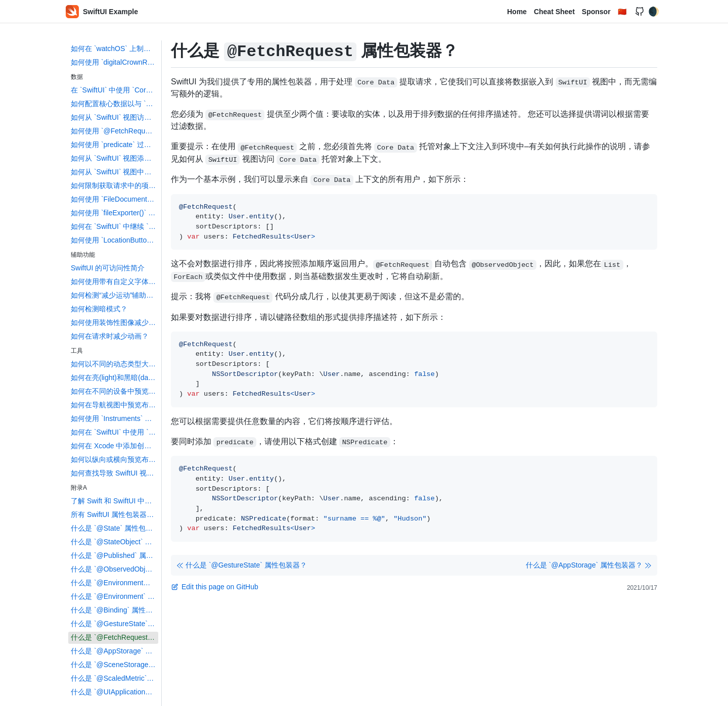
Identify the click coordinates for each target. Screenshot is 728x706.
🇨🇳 (622, 12)
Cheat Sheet (554, 12)
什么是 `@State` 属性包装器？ (115, 528)
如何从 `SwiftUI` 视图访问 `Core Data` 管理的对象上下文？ (115, 117)
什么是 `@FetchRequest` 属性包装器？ (115, 637)
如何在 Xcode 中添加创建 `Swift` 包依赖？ (115, 446)
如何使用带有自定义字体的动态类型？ (115, 281)
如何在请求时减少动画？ (110, 336)
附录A (79, 488)
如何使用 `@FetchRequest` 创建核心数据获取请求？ (115, 131)
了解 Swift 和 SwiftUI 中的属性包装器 (115, 501)
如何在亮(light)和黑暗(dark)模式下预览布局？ (115, 378)
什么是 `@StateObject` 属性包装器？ (115, 542)
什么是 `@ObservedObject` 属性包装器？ (115, 569)
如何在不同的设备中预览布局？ (115, 391)
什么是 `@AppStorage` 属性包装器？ (115, 651)
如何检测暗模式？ (99, 309)
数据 (77, 77)
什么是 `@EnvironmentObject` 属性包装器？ (115, 583)
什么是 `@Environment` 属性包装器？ (115, 596)
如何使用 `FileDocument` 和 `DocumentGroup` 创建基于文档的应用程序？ (115, 199)
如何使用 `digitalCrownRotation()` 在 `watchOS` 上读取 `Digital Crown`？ (115, 62)
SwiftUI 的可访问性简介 (108, 268)
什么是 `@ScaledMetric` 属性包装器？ (115, 678)
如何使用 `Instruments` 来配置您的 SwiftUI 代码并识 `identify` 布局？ (115, 418)
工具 (77, 351)
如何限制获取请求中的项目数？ (115, 185)
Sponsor (596, 12)
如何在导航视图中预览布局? (115, 405)
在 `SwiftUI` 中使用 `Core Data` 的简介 (115, 90)
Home (517, 12)
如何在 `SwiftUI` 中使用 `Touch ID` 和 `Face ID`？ (115, 432)
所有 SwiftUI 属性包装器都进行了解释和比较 (115, 514)
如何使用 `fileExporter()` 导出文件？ (115, 213)
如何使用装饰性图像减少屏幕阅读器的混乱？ (115, 322)
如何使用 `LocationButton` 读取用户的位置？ (115, 240)
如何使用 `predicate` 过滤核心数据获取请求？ (115, 145)
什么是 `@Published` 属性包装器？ (115, 555)
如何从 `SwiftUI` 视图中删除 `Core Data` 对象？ (115, 172)
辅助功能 (83, 255)
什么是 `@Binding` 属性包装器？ (115, 610)
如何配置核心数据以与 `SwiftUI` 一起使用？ (115, 104)
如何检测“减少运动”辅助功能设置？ (115, 295)
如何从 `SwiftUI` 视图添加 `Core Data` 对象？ (115, 158)
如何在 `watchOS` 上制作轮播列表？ (115, 49)
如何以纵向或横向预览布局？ (115, 459)
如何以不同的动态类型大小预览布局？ (115, 364)
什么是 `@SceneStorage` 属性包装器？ (115, 665)
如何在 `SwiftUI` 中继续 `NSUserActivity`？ (115, 226)
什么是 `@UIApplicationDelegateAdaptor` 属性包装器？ (115, 692)
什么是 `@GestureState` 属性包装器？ (115, 624)
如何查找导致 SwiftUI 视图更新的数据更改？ (115, 473)
